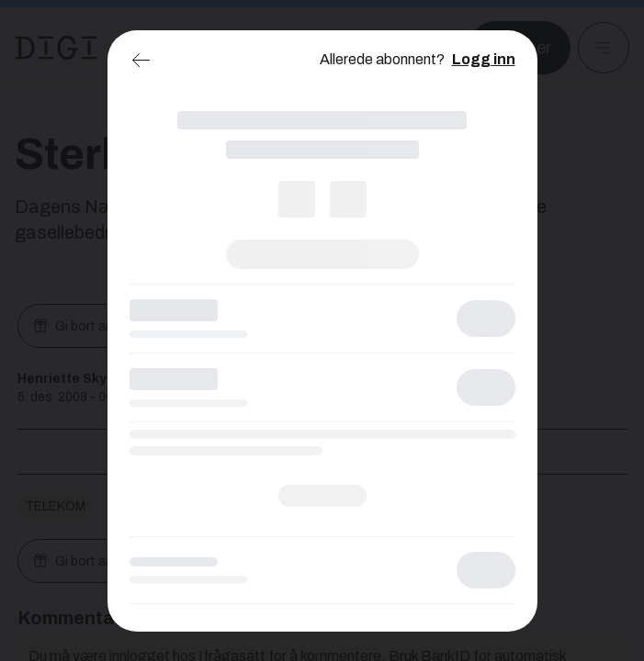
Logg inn (484, 59)
